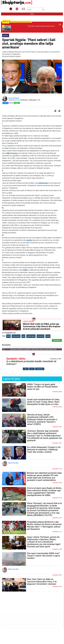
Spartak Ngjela (14, 98)
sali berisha (40, 336)
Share (5, 103)
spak (23, 336)
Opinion (6, 36)
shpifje (29, 240)
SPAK (25, 270)
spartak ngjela (31, 336)
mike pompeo (16, 336)
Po (26, 369)
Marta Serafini (14, 463)
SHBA (8, 336)
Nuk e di (40, 369)
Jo (32, 369)
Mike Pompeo (12, 153)
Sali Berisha (43, 183)
